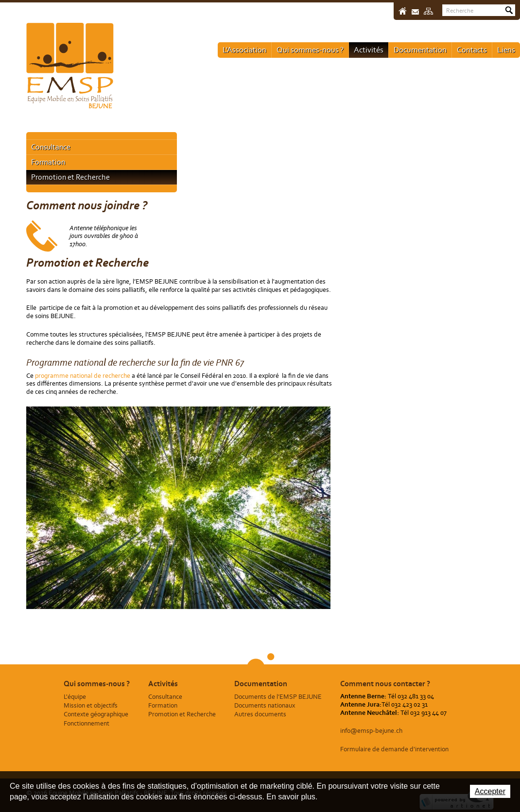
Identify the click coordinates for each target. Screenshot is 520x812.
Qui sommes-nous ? (310, 50)
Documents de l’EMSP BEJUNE (278, 697)
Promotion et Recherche (70, 177)
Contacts (472, 50)
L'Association (244, 50)
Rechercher (509, 10)
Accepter (490, 791)
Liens (506, 50)
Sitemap (428, 11)
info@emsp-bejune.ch (371, 731)
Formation (48, 162)
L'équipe (75, 697)
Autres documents (260, 714)
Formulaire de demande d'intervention (394, 749)
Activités (369, 50)
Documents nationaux (265, 705)
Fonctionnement (87, 723)
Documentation (420, 50)
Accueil (403, 11)
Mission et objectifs (91, 705)
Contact (415, 12)
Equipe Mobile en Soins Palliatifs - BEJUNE (70, 66)
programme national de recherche (83, 376)
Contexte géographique (96, 714)
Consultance (51, 147)
